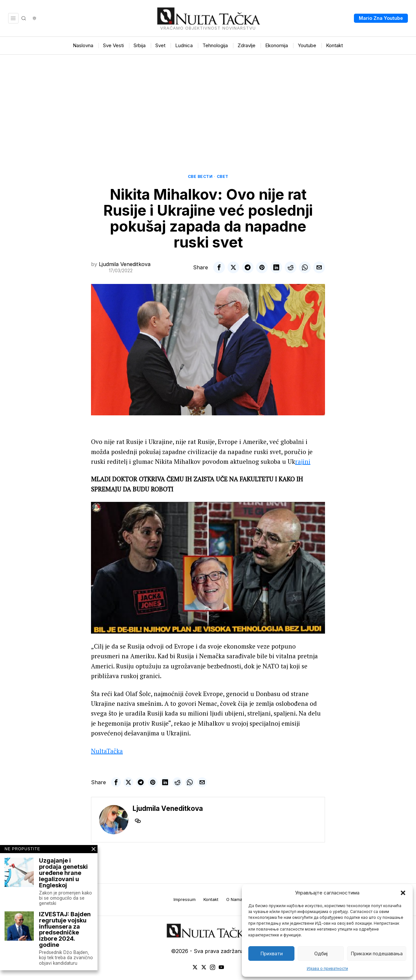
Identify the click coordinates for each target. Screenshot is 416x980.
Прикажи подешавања (377, 953)
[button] (403, 893)
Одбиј (321, 953)
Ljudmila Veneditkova (125, 264)
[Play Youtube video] (208, 568)
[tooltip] (219, 267)
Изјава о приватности (327, 968)
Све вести (200, 176)
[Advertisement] (208, 103)
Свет (223, 176)
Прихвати (272, 953)
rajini (303, 461)
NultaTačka (107, 751)
